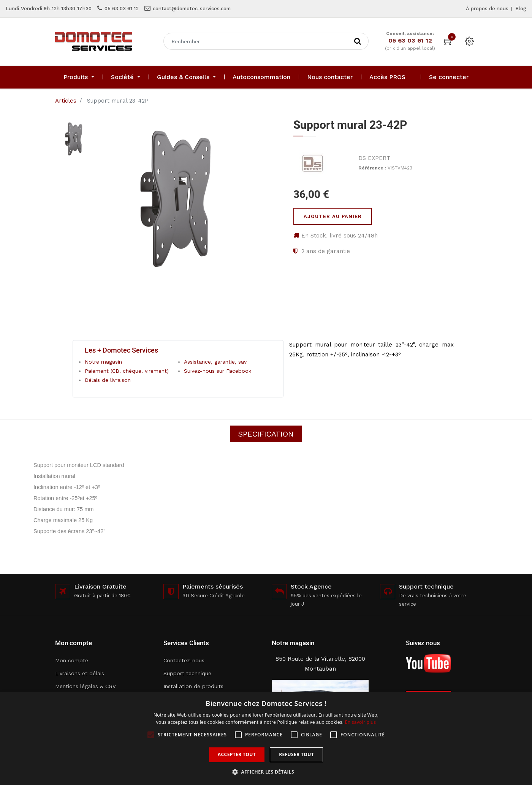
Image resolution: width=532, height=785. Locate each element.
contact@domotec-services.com (192, 9)
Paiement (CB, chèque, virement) (127, 371)
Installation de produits (193, 686)
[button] (266, 772)
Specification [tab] (266, 434)
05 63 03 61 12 (122, 9)
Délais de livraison (108, 380)
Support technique (187, 673)
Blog (521, 9)
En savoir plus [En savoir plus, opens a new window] (360, 722)
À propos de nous (487, 9)
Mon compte (72, 660)
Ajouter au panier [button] (333, 216)
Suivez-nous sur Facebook (218, 371)
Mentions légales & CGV (85, 686)
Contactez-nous (184, 660)
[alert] (266, 739)
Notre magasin (103, 362)
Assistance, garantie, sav (215, 362)
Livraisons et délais (80, 673)
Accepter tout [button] (237, 754)
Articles (66, 101)
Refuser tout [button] (296, 754)
